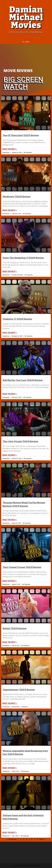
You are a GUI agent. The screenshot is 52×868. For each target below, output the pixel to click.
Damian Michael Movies (26, 17)
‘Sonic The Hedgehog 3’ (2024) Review (23, 258)
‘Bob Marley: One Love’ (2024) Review (22, 380)
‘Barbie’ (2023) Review (14, 628)
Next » (42, 839)
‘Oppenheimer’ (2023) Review (19, 690)
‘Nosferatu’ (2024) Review (16, 197)
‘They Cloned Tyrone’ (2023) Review (22, 567)
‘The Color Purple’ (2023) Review (20, 441)
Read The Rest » (10, 149)
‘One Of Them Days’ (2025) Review (21, 135)
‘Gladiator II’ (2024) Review (17, 319)
